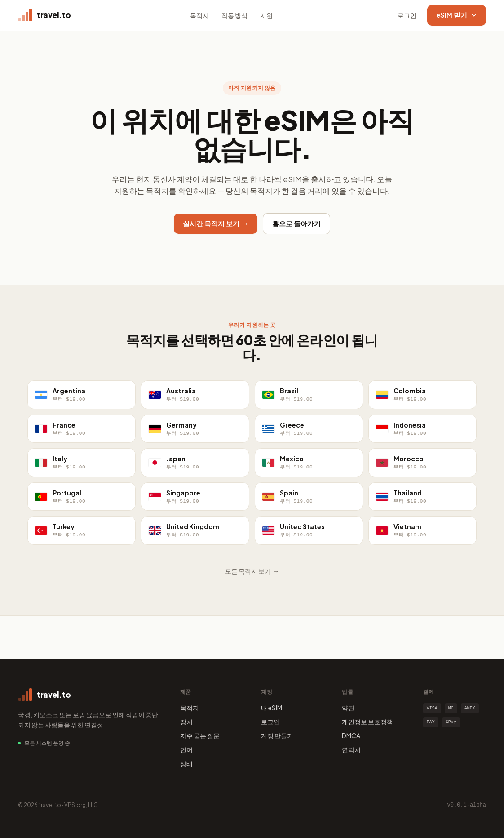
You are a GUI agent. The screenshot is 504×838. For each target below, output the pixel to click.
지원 (266, 15)
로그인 (407, 15)
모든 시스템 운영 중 (47, 743)
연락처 (351, 749)
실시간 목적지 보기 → (216, 223)
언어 (186, 749)
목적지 (199, 15)
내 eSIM (272, 708)
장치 (186, 722)
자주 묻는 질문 (200, 735)
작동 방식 (234, 15)
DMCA (351, 735)
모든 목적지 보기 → (252, 571)
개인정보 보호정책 (367, 722)
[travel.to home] (44, 15)
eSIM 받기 (457, 15)
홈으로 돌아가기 (296, 223)
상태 (186, 763)
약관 (348, 708)
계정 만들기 (277, 735)
